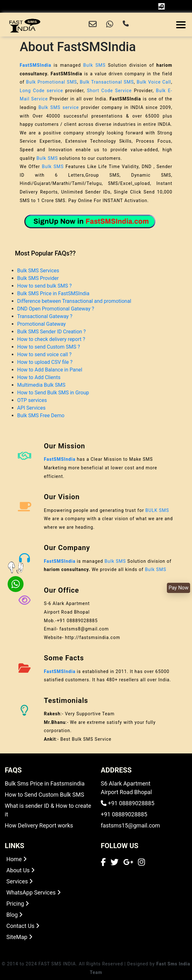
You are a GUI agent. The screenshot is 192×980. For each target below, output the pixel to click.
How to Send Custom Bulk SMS (45, 795)
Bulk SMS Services (38, 271)
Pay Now (178, 588)
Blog (14, 915)
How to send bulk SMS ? (45, 286)
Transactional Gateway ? (45, 316)
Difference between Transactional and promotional (74, 301)
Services (20, 881)
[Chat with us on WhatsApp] (110, 25)
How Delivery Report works (39, 825)
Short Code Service (109, 91)
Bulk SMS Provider (38, 278)
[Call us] (126, 25)
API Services (31, 408)
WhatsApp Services (34, 892)
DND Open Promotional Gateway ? (56, 309)
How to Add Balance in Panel (50, 370)
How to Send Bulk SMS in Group (53, 393)
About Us (21, 870)
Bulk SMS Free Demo (41, 415)
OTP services (32, 400)
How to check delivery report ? (51, 339)
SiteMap (19, 937)
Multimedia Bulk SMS (41, 385)
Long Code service (41, 91)
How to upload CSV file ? (45, 362)
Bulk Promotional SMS (51, 82)
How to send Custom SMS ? (48, 347)
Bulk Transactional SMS (107, 82)
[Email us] (93, 25)
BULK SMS (157, 510)
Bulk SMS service (59, 107)
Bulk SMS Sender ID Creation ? (51, 332)
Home (17, 859)
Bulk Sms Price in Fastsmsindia (45, 783)
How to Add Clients (39, 377)
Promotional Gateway (41, 324)
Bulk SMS (94, 65)
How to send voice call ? (44, 354)
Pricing (18, 904)
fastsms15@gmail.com (130, 825)
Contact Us (23, 926)
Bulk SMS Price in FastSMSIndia (53, 293)
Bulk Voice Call (154, 82)
